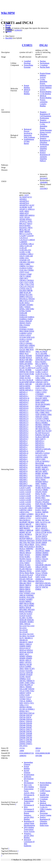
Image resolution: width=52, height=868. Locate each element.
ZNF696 (22, 738)
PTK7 (22, 593)
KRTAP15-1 (24, 427)
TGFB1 (22, 677)
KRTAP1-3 (23, 392)
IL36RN (38, 431)
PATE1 (38, 494)
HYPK (28, 366)
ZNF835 (22, 742)
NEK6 (43, 479)
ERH (28, 309)
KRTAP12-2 (24, 414)
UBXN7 (22, 693)
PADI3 (45, 492)
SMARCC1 (29, 638)
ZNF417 (22, 721)
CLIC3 (38, 388)
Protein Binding (27, 87)
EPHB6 (43, 406)
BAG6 (22, 225)
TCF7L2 (22, 673)
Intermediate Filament (28, 763)
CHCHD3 (31, 262)
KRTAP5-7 (23, 469)
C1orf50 (38, 368)
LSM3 (43, 459)
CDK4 (43, 378)
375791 (22, 748)
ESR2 (32, 309)
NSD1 (22, 555)
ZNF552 (22, 729)
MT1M (28, 532)
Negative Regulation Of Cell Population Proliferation (45, 115)
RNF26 (45, 516)
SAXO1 (29, 614)
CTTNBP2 (39, 396)
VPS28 (38, 575)
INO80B (28, 370)
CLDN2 (29, 268)
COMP (29, 274)
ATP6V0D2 (40, 360)
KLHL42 (39, 437)
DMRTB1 (45, 400)
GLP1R (29, 339)
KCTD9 (38, 433)
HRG (31, 360)
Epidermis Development (29, 778)
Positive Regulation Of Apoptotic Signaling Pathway (45, 157)
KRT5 (38, 439)
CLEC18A (23, 270)
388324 (38, 748)
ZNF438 (22, 723)
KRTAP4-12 (24, 453)
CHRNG (23, 266)
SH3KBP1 (23, 622)
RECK (27, 603)
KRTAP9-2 (23, 482)
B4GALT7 (23, 223)
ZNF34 (28, 717)
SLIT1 (22, 638)
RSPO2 (22, 612)
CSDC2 (38, 392)
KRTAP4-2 (23, 455)
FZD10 (31, 331)
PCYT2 (38, 496)
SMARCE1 (24, 642)
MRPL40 (30, 530)
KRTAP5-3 (23, 463)
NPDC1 (22, 551)
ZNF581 (29, 731)
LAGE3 (22, 488)
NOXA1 (22, 549)
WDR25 (29, 701)
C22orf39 (30, 236)
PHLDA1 (23, 571)
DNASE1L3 (24, 299)
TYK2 (32, 691)
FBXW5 (22, 323)
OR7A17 (23, 561)
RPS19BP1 (23, 610)
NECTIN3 (31, 542)
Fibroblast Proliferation (44, 135)
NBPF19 (29, 538)
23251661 (43, 188)
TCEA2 (22, 671)
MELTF (28, 524)
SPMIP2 (22, 656)
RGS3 (27, 605)
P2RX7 (27, 563)
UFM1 (45, 569)
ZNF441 (29, 725)
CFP (28, 260)
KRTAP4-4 (23, 457)
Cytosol (43, 789)
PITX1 (29, 571)
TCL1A (45, 534)
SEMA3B (23, 620)
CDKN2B (47, 380)
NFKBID (39, 482)
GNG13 (22, 343)
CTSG (27, 284)
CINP (43, 386)
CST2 (26, 282)
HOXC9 (22, 360)
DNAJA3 (29, 297)
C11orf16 (29, 234)
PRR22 (28, 587)
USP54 (28, 693)
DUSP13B (39, 404)
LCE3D (28, 502)
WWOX (44, 575)
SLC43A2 (23, 634)
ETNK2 (22, 311)
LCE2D (28, 498)
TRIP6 (44, 557)
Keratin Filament (27, 772)
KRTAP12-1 (24, 412)
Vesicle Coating (46, 815)
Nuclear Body (45, 67)
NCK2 (44, 475)
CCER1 (22, 252)
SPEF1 (22, 654)
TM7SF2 (23, 681)
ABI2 (37, 351)
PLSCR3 (46, 500)
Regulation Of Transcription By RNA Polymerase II (29, 802)
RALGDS (31, 597)
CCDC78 (39, 374)
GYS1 (38, 421)
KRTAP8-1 (23, 479)
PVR (33, 593)
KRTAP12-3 (24, 417)
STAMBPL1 (46, 530)
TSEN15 (39, 559)
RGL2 (22, 605)
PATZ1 (22, 565)
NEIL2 (38, 479)
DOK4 (38, 402)
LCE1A (22, 490)
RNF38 (28, 608)
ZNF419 (29, 721)
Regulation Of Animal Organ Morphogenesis (29, 823)
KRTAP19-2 (24, 431)
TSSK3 (38, 561)
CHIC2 (22, 264)
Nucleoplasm (45, 63)
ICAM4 (28, 368)
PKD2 (27, 573)
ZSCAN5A (23, 746)
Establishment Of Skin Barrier (29, 141)
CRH (21, 278)
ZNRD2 (38, 589)
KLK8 (22, 382)
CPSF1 (45, 390)
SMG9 (38, 524)
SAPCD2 (23, 614)
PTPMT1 (27, 593)
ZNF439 (29, 723)
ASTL (22, 217)
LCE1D (28, 492)
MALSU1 (47, 465)
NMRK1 (44, 484)
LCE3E (22, 504)
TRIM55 (45, 553)
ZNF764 (29, 738)
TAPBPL (28, 666)
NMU (21, 547)
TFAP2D (29, 675)
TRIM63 (39, 555)
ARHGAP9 (24, 215)
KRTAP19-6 (24, 437)
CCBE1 (38, 372)
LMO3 (30, 510)
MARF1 (38, 467)
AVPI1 (30, 221)
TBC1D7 (39, 534)
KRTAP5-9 (23, 471)
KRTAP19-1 (24, 429)
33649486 (43, 182)
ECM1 (22, 303)
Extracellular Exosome (29, 66)
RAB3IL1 (23, 597)
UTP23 (22, 695)
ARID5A (31, 215)
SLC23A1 (23, 628)
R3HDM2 (30, 595)
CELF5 (22, 256)
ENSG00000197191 (27, 753)
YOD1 (43, 577)
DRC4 (22, 301)
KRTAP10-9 (24, 408)
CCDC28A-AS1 (25, 250)
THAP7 (28, 677)
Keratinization (29, 775)
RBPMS (45, 512)
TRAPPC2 (39, 547)
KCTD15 (23, 380)
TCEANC (29, 671)
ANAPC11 (23, 209)
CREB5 (28, 276)
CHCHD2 (23, 262)
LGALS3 (39, 455)
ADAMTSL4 (24, 203)
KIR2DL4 (39, 435)
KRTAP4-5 (23, 459)
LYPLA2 (39, 461)
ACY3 (29, 197)
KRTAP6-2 (23, 475)
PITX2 (22, 573)
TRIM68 (45, 555)
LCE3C (22, 502)
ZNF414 (29, 719)
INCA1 (44, 45)
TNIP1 (22, 683)
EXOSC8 (39, 408)
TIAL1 (38, 545)
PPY (21, 581)
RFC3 (43, 514)
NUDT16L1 (46, 488)
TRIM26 (39, 553)
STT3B (44, 532)
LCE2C (22, 498)
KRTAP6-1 (23, 473)
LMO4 (22, 512)
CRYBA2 (30, 280)
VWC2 (28, 699)
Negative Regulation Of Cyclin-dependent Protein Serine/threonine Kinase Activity (46, 126)
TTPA (27, 691)
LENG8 (28, 506)
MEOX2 (22, 526)
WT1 (32, 703)
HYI (49, 429)
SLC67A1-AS (45, 522)
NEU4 (27, 545)
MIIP (21, 528)
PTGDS (28, 591)
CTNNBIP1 (40, 394)
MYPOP (22, 538)
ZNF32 (42, 585)
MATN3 (38, 469)
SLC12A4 (23, 626)
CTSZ (32, 284)
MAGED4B (40, 463)
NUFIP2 (22, 559)
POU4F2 (23, 579)
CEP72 (46, 382)
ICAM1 (22, 368)
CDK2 (38, 378)
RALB (44, 510)
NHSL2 (45, 482)
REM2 (32, 603)
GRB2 (49, 414)
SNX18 (22, 648)
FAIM (38, 410)
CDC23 (42, 376)
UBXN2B (39, 569)
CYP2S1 (23, 288)
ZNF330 (22, 717)
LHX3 (45, 455)
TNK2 (32, 683)
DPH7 (43, 402)
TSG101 (45, 559)
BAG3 (30, 223)
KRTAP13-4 (24, 425)
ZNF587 (22, 733)
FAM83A (31, 317)
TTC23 (22, 691)
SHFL (22, 624)
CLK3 (43, 388)
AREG (27, 211)
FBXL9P (29, 321)
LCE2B (28, 496)
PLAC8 (30, 575)
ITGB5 (27, 376)
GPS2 (21, 347)
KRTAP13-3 (24, 423)
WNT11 (27, 703)
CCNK (28, 252)
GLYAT (22, 341)
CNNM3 (30, 270)
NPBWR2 (30, 549)
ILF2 (44, 431)
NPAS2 (38, 486)
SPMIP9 (29, 658)
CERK (22, 258)
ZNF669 (22, 736)
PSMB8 (44, 506)
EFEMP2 (30, 305)
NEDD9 (47, 477)
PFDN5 (38, 498)
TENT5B (29, 673)
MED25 (22, 524)
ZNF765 (45, 587)
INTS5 (32, 372)
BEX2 (22, 230)
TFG (49, 540)
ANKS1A (31, 209)
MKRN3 (27, 528)
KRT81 (28, 386)
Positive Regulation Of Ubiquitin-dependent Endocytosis (45, 821)
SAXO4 (22, 616)
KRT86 (22, 390)
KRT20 (32, 382)
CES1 (27, 258)
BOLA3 (38, 364)
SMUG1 (29, 644)
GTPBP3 (45, 419)
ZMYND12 (40, 581)
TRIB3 (47, 551)
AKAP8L (44, 354)
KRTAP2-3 (23, 441)
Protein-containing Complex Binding (44, 103)
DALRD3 (23, 291)
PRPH (49, 504)
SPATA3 (30, 650)
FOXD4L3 (23, 329)
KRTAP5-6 (23, 467)
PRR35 (22, 591)
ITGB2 (32, 374)
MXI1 (27, 536)
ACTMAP (23, 197)
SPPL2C (28, 660)
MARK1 (45, 467)
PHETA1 (29, 569)
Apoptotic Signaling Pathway (43, 149)
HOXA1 (22, 356)
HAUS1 (43, 421)
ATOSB (22, 219)
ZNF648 (29, 733)
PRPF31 (28, 585)
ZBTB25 (23, 707)
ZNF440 (22, 725)
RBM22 (28, 601)
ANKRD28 (40, 356)
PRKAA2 (31, 581)
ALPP (30, 207)
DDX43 (22, 295)
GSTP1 (31, 347)
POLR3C (46, 502)
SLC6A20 (31, 636)
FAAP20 (46, 408)
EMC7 (22, 307)
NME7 (38, 484)
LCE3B (28, 500)
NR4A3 (28, 553)
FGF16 (49, 410)
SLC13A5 (31, 626)
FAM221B (23, 317)
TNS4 (22, 685)
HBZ (28, 349)
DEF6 (45, 398)
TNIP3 (27, 683)
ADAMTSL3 (24, 201)
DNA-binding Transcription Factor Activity (29, 829)
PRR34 (28, 589)
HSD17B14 (43, 429)
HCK (32, 349)
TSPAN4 (31, 689)
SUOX (49, 532)
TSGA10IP (23, 689)
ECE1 (32, 301)
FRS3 (21, 331)
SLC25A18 (23, 630)
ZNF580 (22, 731)
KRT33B (28, 384)
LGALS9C (23, 508)
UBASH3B (40, 565)
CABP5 (45, 370)
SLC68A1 (23, 636)
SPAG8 (44, 526)
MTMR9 (45, 473)
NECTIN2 (23, 542)
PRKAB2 (23, 583)
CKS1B (48, 386)
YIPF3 (38, 577)
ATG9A (27, 217)
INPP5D (22, 372)
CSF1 (21, 282)
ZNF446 (22, 727)
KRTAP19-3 (24, 433)
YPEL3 (22, 705)
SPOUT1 (44, 528)
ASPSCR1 (39, 358)
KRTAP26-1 (24, 445)
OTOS (29, 561)
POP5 (37, 504)
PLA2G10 (23, 575)
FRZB (26, 331)
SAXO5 (28, 616)
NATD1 (38, 475)
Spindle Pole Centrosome (44, 796)
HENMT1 (39, 425)
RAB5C (38, 510)
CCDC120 (28, 246)
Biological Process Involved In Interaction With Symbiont (29, 133)
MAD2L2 (46, 461)
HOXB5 (29, 356)
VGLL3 (29, 697)
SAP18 (38, 518)
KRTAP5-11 (24, 461)
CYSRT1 (27, 45)
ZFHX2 (22, 711)
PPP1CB (29, 579)
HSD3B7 (29, 362)
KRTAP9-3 (23, 484)
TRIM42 (28, 687)
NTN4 (22, 557)
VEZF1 (44, 571)
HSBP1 (22, 362)
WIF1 (21, 703)
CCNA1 (45, 374)
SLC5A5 (30, 634)
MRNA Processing (44, 812)
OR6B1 (45, 490)
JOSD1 (22, 378)
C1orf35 (46, 366)
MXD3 (22, 536)
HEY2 (28, 351)
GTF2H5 (39, 419)
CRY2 (26, 278)
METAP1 (39, 471)
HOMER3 (39, 427)
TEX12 (38, 538)
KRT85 (28, 388)
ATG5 (45, 358)
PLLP (30, 577)
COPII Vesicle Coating (45, 792)
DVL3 (27, 301)
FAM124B (23, 313)
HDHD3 (22, 351)
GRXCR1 (39, 417)
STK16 (22, 666)
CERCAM (29, 256)
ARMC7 (47, 356)
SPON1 (22, 660)
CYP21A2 (30, 286)
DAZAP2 (39, 398)
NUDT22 (39, 490)
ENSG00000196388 (43, 753)
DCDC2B (27, 293)
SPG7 (27, 654)
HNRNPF (47, 425)
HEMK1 (45, 423)
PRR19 (22, 587)
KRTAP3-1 (23, 447)
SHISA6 (27, 624)
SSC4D (29, 664)
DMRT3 (22, 297)
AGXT (32, 205)
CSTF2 (44, 392)
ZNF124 (31, 713)
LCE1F (28, 494)
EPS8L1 (22, 309)
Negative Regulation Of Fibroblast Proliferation (45, 141)
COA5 (27, 272)
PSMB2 (38, 506)
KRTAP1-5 (23, 394)
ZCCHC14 (23, 709)
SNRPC (28, 646)
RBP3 (22, 603)
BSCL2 (22, 234)
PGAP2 (28, 567)
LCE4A (28, 504)
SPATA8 (30, 652)
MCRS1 (31, 522)
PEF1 (48, 496)
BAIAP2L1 (24, 228)
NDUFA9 (23, 540)
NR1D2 (22, 553)
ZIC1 (27, 711)
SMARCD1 (24, 640)
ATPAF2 (28, 219)
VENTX (22, 697)
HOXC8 (29, 358)
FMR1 (42, 412)
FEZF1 (28, 323)
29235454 (43, 178)
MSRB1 (22, 532)
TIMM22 (23, 679)
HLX (27, 354)
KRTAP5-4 (23, 465)
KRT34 (22, 386)
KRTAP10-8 (24, 406)
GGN (33, 337)
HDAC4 (38, 423)
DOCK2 (32, 299)
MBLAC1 (45, 469)
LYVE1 (28, 518)
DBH (21, 293)
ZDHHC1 (31, 709)
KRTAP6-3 (23, 477)
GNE (27, 341)
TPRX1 (44, 545)
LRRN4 (22, 518)
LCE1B (28, 490)
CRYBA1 (23, 280)
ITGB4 (22, 376)
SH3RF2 (30, 622)
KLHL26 (46, 435)
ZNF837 (29, 742)
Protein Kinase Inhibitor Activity (45, 75)
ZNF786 (29, 740)
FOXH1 (30, 329)
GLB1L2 (23, 339)
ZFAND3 (47, 579)
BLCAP (27, 230)
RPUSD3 (31, 610)
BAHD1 (28, 225)
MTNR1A (28, 534)
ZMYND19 (40, 583)
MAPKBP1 (24, 522)
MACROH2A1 (25, 520)
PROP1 (22, 585)
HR (27, 360)
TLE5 (29, 679)
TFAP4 (45, 540)
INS (27, 372)
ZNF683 (29, 736)
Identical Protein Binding (27, 92)
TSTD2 (44, 561)
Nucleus (43, 61)
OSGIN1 (39, 492)
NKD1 (32, 545)
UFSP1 (38, 571)
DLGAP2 (29, 295)
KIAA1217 (46, 433)
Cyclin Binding (45, 94)
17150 (38, 751)
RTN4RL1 (29, 612)
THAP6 (38, 542)
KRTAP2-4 (23, 443)
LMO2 (45, 457)
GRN (26, 347)
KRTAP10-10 (24, 398)
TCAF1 (32, 668)
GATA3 (22, 335)
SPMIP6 (22, 658)
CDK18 (48, 376)
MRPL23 (23, 530)
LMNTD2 (23, 510)
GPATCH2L (24, 345)
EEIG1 (27, 303)
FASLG (22, 321)
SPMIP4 (29, 656)
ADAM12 (23, 199)
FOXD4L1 (23, 327)
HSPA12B (23, 364)
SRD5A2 (23, 664)
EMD (37, 406)
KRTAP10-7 (24, 404)
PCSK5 (28, 565)
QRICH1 (23, 595)
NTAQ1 (27, 555)
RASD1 (22, 601)
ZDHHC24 (39, 579)
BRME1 (28, 232)
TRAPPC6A (40, 551)
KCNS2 (28, 378)
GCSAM (23, 337)
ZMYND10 (24, 713)
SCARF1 (23, 618)
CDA (37, 376)
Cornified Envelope (27, 62)
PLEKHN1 (23, 577)
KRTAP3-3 (23, 449)
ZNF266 (22, 715)
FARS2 (30, 319)
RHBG (32, 605)
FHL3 (22, 325)
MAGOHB (39, 465)
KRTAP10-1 (24, 396)
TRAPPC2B (40, 549)
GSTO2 (46, 417)
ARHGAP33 (24, 213)
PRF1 (25, 581)
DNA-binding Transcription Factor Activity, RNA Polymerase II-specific (29, 792)
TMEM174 (30, 681)
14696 (22, 751)
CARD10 (31, 240)
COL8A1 (23, 274)
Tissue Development (29, 782)
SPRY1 (22, 662)
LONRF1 (23, 514)
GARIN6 (23, 333)
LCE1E (22, 494)
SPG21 (38, 528)
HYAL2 (22, 366)
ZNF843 (22, 744)
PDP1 (43, 496)
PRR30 (22, 589)
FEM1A (43, 410)
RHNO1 (22, 608)
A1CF (27, 195)
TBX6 (27, 668)
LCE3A (22, 500)
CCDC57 (45, 372)
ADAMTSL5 (24, 205)
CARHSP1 (23, 242)
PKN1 (32, 573)
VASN (27, 695)
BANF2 (43, 362)
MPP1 (45, 471)
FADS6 (28, 311)
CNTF (22, 272)
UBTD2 (44, 567)
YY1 (27, 705)
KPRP (27, 382)
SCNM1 (29, 618)
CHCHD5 (47, 384)
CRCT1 (22, 276)
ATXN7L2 (23, 221)
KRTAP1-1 (29, 390)
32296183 (18, 30)
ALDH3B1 (23, 207)
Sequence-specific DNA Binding (29, 836)
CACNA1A (24, 238)
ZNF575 (29, 729)
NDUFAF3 (31, 540)
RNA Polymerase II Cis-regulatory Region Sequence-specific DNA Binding (29, 813)
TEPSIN (22, 675)
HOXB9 (22, 358)
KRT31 (22, 384)
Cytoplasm (44, 65)
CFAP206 (23, 260)
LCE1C (22, 492)
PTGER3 (39, 508)
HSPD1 (30, 364)
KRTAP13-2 (24, 421)
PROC (29, 583)
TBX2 (22, 668)
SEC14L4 (45, 520)
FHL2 (38, 412)
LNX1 (27, 512)
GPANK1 (29, 343)
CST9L (31, 282)
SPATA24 (23, 650)
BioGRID (9, 38)
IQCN (22, 374)
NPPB (28, 551)
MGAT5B (30, 526)
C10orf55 (39, 366)
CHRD (27, 264)
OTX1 (22, 563)
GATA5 (28, 335)
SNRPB (22, 646)
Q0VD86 (39, 756)
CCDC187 (23, 248)
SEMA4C (30, 620)
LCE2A (22, 496)
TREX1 (22, 687)
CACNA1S (23, 240)
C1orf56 (45, 368)
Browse (8, 25)
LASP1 (28, 488)
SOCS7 (28, 648)
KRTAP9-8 (23, 486)
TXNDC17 (39, 563)
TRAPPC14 (28, 685)
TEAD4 (38, 536)
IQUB (26, 374)
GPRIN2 (32, 345)
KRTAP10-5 (24, 402)
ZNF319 (29, 715)
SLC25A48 (23, 632)
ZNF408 (22, 719)
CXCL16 (23, 286)
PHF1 (43, 498)
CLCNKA (30, 266)
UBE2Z (38, 567)
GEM (28, 337)
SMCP (30, 642)
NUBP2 (27, 557)
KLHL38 (30, 380)
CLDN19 (23, 268)
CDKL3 (30, 254)
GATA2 (29, 333)
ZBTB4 (29, 707)
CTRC (22, 284)
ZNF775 (22, 740)
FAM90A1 (23, 319)
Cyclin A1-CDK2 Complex (46, 808)
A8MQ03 (23, 756)
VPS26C (45, 573)
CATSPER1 (24, 244)
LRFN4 (22, 516)
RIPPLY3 (39, 516)
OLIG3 (28, 559)
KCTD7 (49, 431)
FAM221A (23, 315)
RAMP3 (29, 599)
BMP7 (22, 232)
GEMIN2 (43, 414)
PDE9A (22, 567)
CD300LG (23, 254)
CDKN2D (39, 382)
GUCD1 (22, 349)
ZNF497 (29, 727)
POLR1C (39, 502)
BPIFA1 (44, 364)
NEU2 (22, 545)
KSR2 (30, 486)
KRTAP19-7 (24, 439)
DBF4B (30, 291)
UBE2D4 (47, 565)
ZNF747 (38, 587)
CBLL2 (31, 244)
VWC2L (22, 701)
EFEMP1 (23, 305)
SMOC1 (22, 644)
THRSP (44, 542)
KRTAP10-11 (24, 400)
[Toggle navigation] (2, 20)
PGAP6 (22, 569)
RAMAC (23, 599)
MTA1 (22, 534)
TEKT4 (44, 536)
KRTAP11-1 (24, 410)
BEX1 (30, 228)
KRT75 (43, 439)
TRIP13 (38, 557)
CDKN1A (39, 380)
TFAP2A (44, 538)
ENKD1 (28, 307)
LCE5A (22, 506)
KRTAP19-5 (24, 435)
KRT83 (22, 388)
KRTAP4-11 (24, 451)
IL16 (33, 368)
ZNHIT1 (29, 744)
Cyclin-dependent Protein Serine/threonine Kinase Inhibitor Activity (46, 84)
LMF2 (30, 508)
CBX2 (22, 246)
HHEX (22, 354)
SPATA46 (23, 652)
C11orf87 (23, 236)
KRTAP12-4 (24, 419)
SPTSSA (28, 662)
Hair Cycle (28, 785)
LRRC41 (29, 516)
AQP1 (22, 211)
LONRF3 (30, 514)
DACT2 (29, 288)
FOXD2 (27, 325)
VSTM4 (22, 699)
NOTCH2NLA (29, 547)
